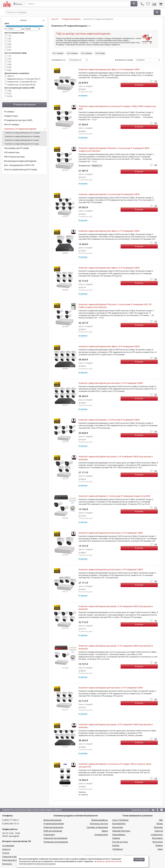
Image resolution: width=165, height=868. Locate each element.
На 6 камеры (87, 53)
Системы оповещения (97, 827)
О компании (8, 846)
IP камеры (9, 112)
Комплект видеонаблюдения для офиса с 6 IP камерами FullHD (109, 268)
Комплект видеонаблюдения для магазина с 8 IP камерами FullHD (111, 383)
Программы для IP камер (16, 148)
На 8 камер (100, 53)
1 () (9, 36)
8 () (9, 50)
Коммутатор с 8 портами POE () (21, 85)
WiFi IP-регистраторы (14, 157)
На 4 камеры (72, 53)
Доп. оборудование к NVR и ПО (19, 165)
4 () (9, 44)
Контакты (7, 864)
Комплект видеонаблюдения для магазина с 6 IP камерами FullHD (111, 688)
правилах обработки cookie (108, 861)
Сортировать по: (59, 60)
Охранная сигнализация (55, 838)
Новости (6, 849)
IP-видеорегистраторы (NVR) (18, 120)
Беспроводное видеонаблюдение (20, 161)
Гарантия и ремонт (11, 857)
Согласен (139, 860)
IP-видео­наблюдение (54, 824)
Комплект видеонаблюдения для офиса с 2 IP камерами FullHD (109, 231)
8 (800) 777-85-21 (11, 820)
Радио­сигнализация (53, 827)
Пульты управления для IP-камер (20, 170)
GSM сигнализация (53, 831)
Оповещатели (101, 835)
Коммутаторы (11, 116)
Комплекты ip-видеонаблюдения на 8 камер (22, 144)
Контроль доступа (99, 824)
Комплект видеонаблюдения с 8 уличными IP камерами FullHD (109, 194)
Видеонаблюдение (52, 820)
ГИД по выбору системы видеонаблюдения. (83, 34)
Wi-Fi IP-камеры (12, 125)
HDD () (11, 76)
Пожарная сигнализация (56, 842)
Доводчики (49, 835)
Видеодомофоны (100, 820)
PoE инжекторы (12, 152)
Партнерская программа (14, 860)
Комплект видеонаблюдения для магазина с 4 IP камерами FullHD (111, 570)
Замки (105, 831)
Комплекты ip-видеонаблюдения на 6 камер (22, 140)
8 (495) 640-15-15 (11, 824)
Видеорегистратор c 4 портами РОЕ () (24, 79)
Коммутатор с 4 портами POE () (22, 82)
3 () (9, 41)
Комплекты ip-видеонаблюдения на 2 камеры (22, 133)
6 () (9, 47)
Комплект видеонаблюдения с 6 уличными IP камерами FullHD (109, 420)
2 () (9, 39)
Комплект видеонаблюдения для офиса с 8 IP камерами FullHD (109, 346)
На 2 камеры (58, 53)
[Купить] (139, 85)
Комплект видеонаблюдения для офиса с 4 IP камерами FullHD (109, 69)
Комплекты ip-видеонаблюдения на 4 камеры (22, 136)
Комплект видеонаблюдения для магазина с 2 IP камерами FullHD (111, 533)
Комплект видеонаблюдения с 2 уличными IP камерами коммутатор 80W (114, 496)
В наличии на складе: (124, 60)
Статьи (6, 853)
